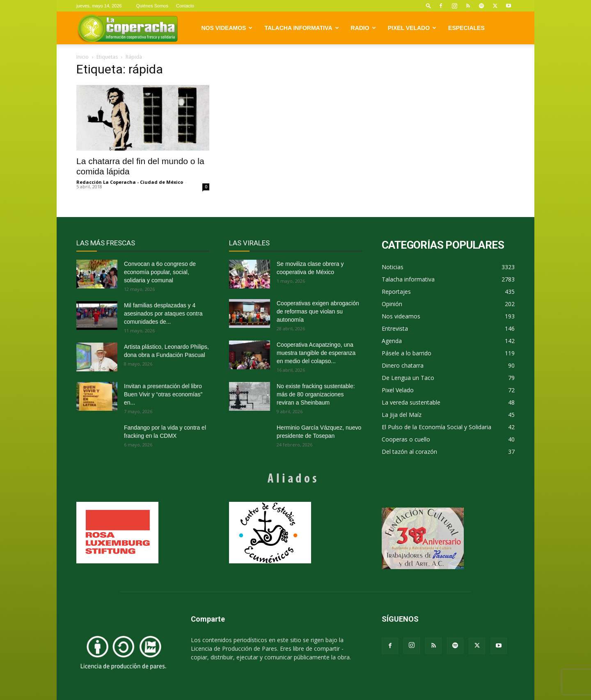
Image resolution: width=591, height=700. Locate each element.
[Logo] (127, 28)
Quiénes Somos (152, 6)
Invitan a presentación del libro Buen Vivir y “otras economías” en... (163, 394)
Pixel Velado (412, 28)
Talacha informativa (301, 28)
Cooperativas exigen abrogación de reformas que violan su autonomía (318, 311)
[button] (428, 6)
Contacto (185, 6)
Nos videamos (227, 28)
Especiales (466, 28)
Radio (363, 28)
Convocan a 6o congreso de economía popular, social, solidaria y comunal (160, 272)
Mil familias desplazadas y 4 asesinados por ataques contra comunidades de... (163, 313)
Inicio (82, 57)
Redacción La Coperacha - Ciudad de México (130, 182)
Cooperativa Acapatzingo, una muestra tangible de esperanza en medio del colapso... (316, 353)
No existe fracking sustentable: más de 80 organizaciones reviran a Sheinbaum (316, 394)
